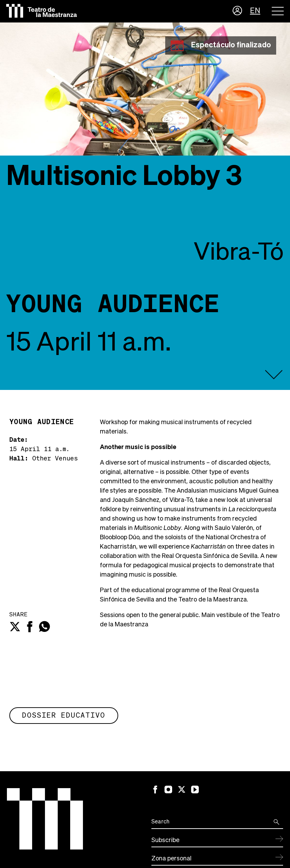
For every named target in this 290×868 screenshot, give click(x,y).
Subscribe (165, 840)
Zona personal (171, 859)
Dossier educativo (64, 716)
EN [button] (255, 11)
